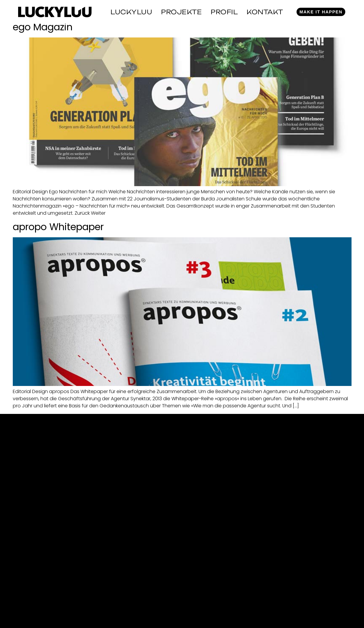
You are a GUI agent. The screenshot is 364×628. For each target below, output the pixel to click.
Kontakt (265, 12)
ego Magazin (43, 27)
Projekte (181, 12)
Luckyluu (131, 12)
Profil (224, 12)
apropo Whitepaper (58, 227)
